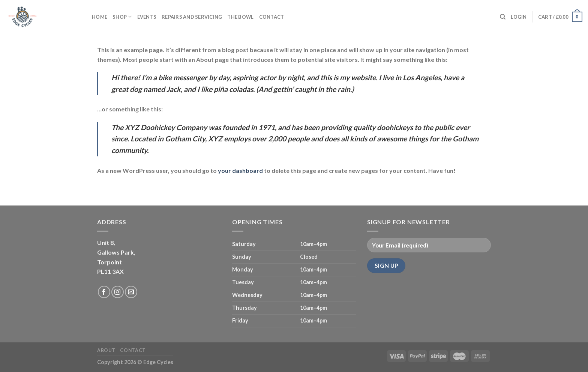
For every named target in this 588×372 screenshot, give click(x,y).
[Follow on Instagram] (118, 292)
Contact (272, 17)
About (106, 350)
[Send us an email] (131, 292)
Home (100, 17)
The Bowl (240, 17)
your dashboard (240, 170)
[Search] (503, 17)
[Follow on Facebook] (104, 292)
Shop (122, 17)
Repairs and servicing (192, 17)
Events (147, 17)
